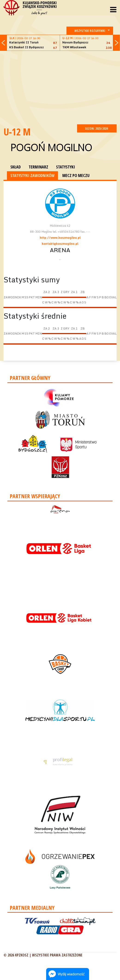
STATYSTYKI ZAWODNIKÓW (32, 175)
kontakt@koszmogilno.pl (60, 244)
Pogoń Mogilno (51, 147)
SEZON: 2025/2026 (97, 128)
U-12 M (17, 132)
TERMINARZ (38, 167)
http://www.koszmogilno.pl (60, 238)
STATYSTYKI (66, 167)
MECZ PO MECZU (76, 175)
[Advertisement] (62, 87)
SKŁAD (16, 167)
